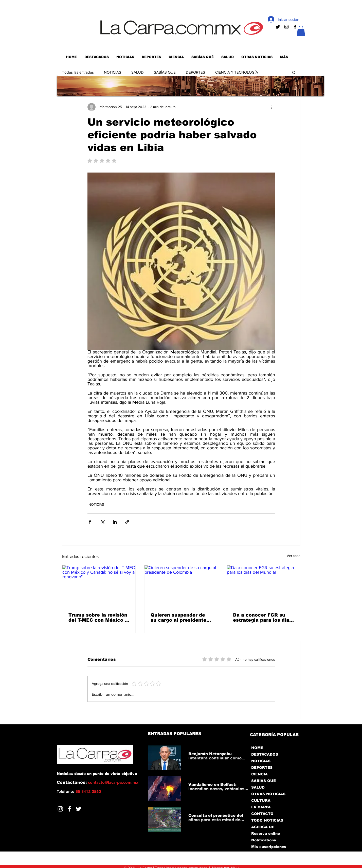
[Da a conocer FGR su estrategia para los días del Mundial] (264, 586)
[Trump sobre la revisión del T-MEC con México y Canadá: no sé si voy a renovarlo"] (99, 586)
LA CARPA (261, 807)
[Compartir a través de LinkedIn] (115, 522)
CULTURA (261, 801)
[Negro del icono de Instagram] (286, 27)
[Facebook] (69, 809)
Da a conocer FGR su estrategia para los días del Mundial (263, 618)
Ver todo (294, 556)
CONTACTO (262, 814)
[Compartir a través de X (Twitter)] (102, 522)
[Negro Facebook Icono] (295, 27)
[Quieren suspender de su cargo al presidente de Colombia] (181, 586)
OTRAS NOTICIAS (268, 794)
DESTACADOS (265, 754)
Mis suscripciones (268, 847)
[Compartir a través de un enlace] (127, 522)
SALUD (138, 72)
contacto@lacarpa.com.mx (113, 782)
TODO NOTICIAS (267, 820)
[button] (301, 31)
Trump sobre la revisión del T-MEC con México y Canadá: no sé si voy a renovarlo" (98, 618)
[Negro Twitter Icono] (278, 27)
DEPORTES (195, 72)
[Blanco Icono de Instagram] (60, 809)
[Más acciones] (272, 107)
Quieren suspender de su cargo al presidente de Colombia (178, 618)
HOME (257, 748)
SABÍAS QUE (165, 72)
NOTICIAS (113, 72)
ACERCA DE (263, 827)
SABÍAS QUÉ (264, 781)
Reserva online (266, 833)
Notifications (264, 840)
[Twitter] (79, 809)
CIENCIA (259, 774)
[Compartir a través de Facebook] (90, 522)
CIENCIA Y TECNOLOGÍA (237, 72)
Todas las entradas (78, 72)
